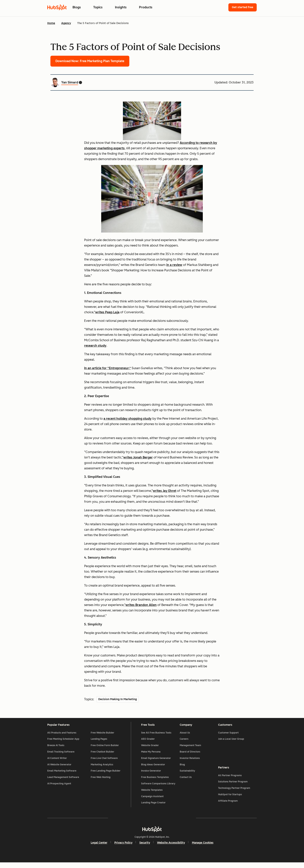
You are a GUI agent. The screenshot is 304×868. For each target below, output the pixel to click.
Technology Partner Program (234, 792)
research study (95, 346)
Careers (184, 744)
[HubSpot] (152, 834)
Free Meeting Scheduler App (63, 744)
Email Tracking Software (61, 757)
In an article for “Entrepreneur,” (108, 368)
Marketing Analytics (102, 770)
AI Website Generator (59, 770)
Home (51, 23)
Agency (66, 23)
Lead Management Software (63, 782)
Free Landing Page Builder (106, 776)
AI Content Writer (57, 763)
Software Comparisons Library (158, 789)
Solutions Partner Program (233, 786)
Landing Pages (99, 744)
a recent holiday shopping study (128, 419)
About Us (185, 738)
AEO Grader (148, 744)
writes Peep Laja (107, 312)
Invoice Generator (151, 776)
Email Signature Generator (156, 763)
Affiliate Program (228, 805)
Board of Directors (190, 757)
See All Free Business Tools (156, 738)
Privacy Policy (123, 848)
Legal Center (99, 848)
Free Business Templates (155, 782)
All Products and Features (62, 738)
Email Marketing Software (62, 776)
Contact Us (186, 782)
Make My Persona (151, 757)
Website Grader (150, 751)
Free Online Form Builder (105, 751)
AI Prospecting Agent (59, 789)
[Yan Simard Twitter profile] (80, 82)
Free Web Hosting (101, 782)
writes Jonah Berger (138, 457)
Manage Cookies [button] (203, 848)
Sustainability (187, 776)
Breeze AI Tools (56, 751)
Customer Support (228, 738)
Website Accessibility (171, 848)
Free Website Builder (102, 738)
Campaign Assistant (152, 802)
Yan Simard (70, 82)
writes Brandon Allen (141, 605)
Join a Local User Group (231, 744)
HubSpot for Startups (230, 799)
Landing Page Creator (153, 808)
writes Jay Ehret (165, 491)
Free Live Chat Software (104, 763)
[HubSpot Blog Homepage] (57, 7)
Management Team (190, 751)
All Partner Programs (230, 779)
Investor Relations (190, 763)
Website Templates (152, 795)
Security (145, 848)
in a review (174, 265)
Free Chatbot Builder (102, 757)
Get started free (243, 7)
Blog (182, 770)
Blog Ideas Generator (153, 770)
